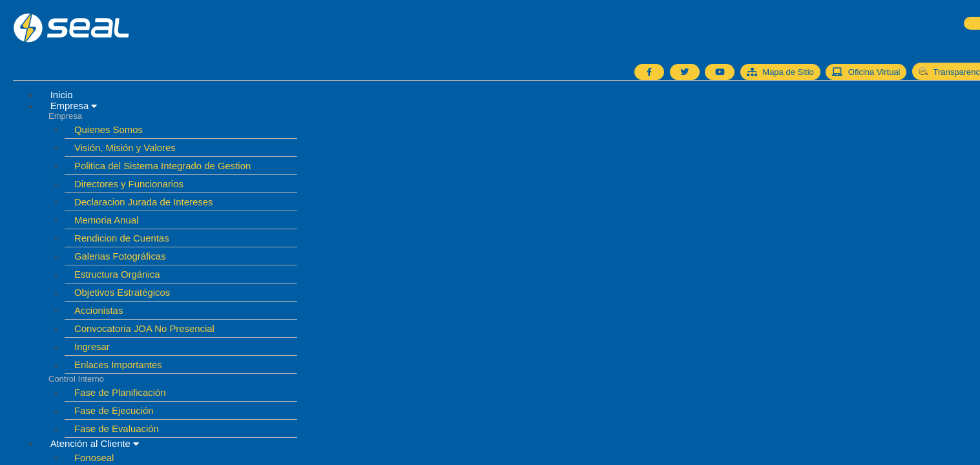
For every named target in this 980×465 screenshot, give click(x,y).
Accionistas (99, 310)
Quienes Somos (109, 129)
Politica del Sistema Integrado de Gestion (163, 166)
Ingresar (92, 346)
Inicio (62, 95)
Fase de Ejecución (114, 410)
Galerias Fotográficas (120, 256)
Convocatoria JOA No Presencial (145, 328)
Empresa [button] (74, 106)
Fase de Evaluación (117, 429)
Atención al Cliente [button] (95, 443)
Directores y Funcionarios (129, 184)
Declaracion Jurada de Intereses (144, 202)
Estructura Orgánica (117, 274)
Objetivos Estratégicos (122, 292)
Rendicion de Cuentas (122, 238)
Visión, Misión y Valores (125, 148)
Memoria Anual (107, 220)
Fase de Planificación (120, 392)
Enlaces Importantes (118, 365)
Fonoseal (94, 458)
